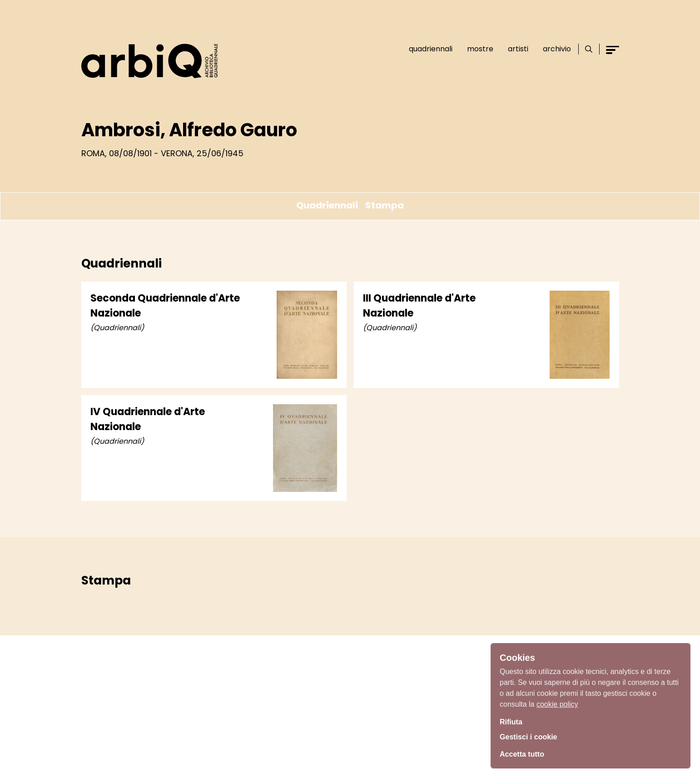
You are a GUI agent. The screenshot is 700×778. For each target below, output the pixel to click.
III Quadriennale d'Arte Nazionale (419, 306)
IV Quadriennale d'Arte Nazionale (148, 419)
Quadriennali (427, 49)
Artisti (514, 49)
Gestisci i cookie (532, 736)
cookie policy (557, 701)
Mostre (477, 49)
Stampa (385, 205)
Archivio (553, 49)
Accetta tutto (525, 753)
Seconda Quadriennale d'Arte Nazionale (165, 306)
